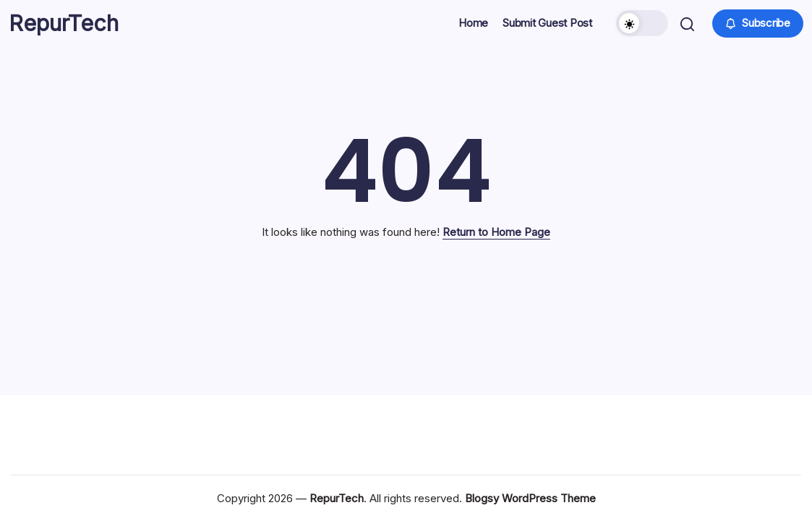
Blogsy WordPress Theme (530, 498)
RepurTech (66, 29)
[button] (641, 29)
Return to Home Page (496, 243)
